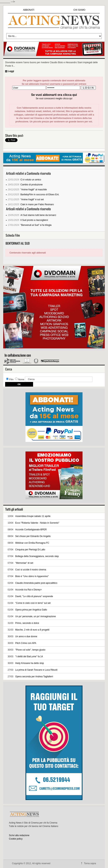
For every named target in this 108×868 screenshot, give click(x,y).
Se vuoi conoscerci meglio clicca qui (54, 99)
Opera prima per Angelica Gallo (31, 610)
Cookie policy (16, 839)
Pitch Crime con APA (26, 643)
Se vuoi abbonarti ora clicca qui (54, 95)
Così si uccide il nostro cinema (31, 570)
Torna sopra (90, 863)
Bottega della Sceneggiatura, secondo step (37, 556)
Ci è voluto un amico (31, 180)
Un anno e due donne (26, 636)
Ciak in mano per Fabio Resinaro (37, 204)
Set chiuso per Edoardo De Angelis (33, 536)
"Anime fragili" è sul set (32, 199)
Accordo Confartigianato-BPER (31, 530)
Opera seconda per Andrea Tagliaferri (34, 677)
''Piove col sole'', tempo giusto (30, 650)
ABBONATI (29, 10)
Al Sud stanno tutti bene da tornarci (38, 215)
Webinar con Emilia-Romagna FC (32, 543)
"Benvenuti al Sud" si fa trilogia (36, 225)
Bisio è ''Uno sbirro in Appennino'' (32, 576)
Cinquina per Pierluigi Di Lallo (30, 550)
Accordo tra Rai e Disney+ (29, 590)
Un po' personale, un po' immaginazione (35, 616)
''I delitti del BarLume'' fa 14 (29, 656)
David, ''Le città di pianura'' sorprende (34, 596)
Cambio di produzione (32, 185)
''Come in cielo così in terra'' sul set (33, 603)
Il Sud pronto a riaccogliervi (34, 220)
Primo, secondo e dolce (27, 623)
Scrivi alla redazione (19, 835)
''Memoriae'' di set (24, 563)
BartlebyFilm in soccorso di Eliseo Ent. (40, 195)
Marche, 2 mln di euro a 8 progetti (32, 630)
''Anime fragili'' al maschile (34, 190)
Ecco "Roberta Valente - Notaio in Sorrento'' (37, 523)
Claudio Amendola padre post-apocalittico (36, 583)
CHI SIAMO (79, 10)
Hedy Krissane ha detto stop (30, 663)
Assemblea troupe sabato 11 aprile (33, 516)
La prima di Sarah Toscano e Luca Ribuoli (36, 670)
